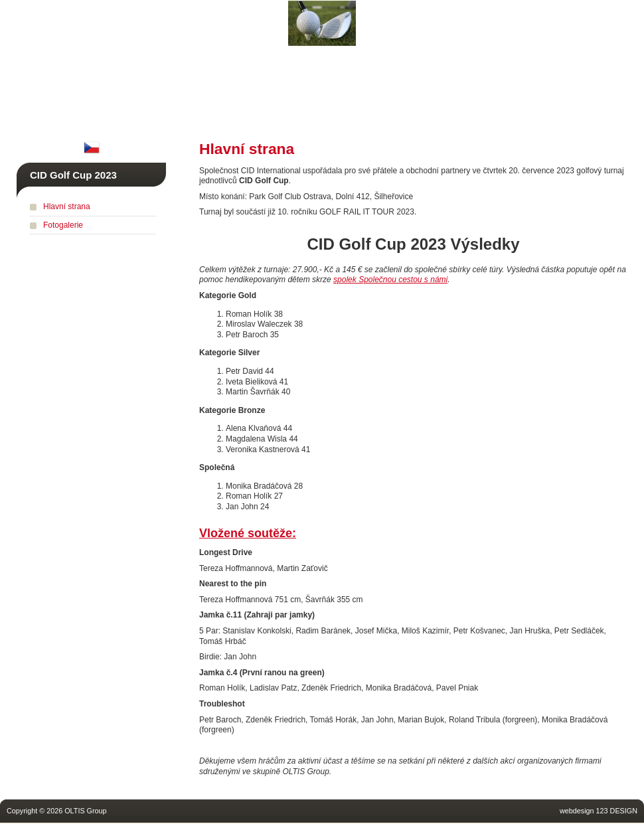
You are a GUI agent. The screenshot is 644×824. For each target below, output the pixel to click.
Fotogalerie (63, 225)
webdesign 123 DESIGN (599, 811)
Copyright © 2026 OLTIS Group (57, 811)
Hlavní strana (67, 206)
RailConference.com (601, 11)
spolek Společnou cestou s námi (390, 280)
